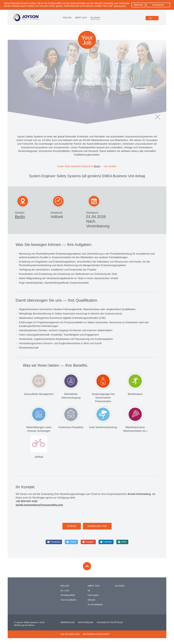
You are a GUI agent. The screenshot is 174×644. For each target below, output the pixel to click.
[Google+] (88, 543)
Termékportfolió (68, 596)
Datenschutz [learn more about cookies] (120, 6)
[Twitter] (71, 543)
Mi (89, 591)
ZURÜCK (72, 527)
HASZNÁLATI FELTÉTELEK (110, 623)
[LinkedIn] (106, 543)
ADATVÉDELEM (86, 623)
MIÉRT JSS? (81, 18)
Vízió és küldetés (68, 601)
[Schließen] (158, 118)
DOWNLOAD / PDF (97, 527)
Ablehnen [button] (138, 5)
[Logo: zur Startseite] (26, 18)
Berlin (97, 167)
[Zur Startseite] (27, 588)
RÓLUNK (67, 18)
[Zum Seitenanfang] (87, 567)
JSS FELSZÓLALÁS (70, 635)
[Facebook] (54, 543)
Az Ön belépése (95, 605)
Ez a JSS (65, 591)
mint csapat (93, 596)
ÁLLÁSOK (95, 18)
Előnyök (91, 601)
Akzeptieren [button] (158, 5)
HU (150, 18)
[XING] (122, 543)
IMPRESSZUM (67, 623)
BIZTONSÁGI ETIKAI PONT (96, 635)
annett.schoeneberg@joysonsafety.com (39, 506)
